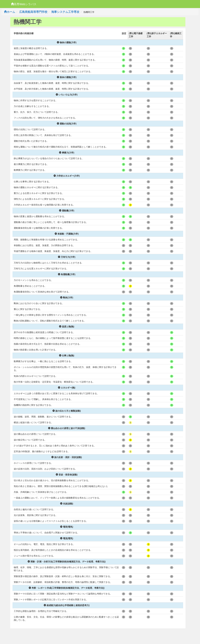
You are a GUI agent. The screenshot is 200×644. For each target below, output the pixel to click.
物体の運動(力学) (67, 42)
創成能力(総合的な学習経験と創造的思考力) (67, 605)
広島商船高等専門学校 (33, 12)
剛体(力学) (67, 298)
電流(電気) (67, 538)
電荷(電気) (67, 527)
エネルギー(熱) (67, 388)
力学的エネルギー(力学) (67, 176)
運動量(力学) (67, 211)
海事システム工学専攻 (65, 12)
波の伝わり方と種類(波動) (67, 411)
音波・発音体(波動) (67, 475)
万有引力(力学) (67, 257)
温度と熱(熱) (67, 327)
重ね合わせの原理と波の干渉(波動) (67, 428)
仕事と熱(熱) (67, 356)
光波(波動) (67, 504)
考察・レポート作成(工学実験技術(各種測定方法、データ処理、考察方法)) (67, 588)
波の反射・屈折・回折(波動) (67, 457)
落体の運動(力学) (67, 77)
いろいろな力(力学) (67, 95)
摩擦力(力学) (67, 153)
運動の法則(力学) (67, 124)
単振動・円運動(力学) (67, 234)
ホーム (10, 12)
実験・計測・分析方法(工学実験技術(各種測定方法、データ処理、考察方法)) (67, 562)
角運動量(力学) (67, 274)
